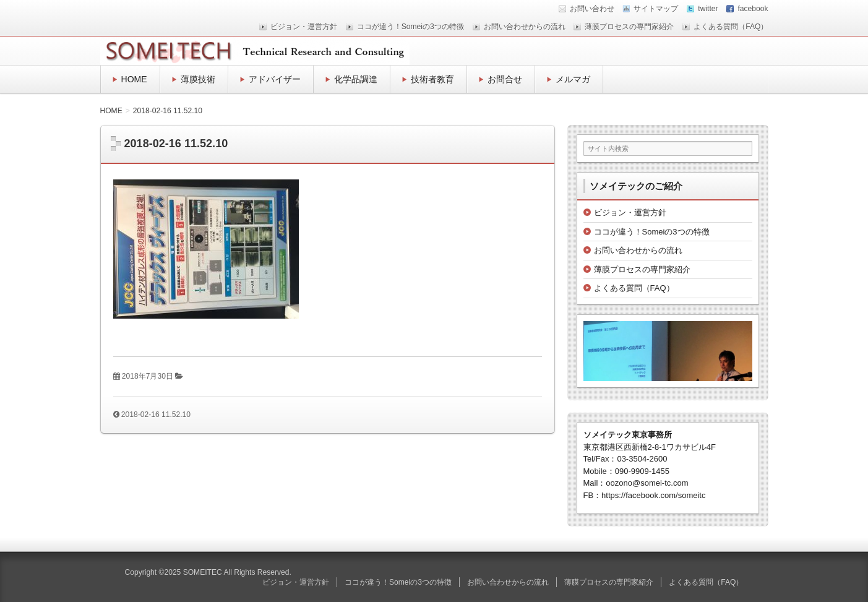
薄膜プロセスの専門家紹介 (629, 27)
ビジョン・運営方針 (304, 27)
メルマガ (573, 79)
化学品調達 (356, 79)
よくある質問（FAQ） (731, 27)
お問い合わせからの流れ (525, 27)
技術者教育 (432, 79)
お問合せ (505, 79)
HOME (134, 79)
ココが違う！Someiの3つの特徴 (410, 27)
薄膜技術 (198, 79)
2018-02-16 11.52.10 (156, 415)
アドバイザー (275, 79)
